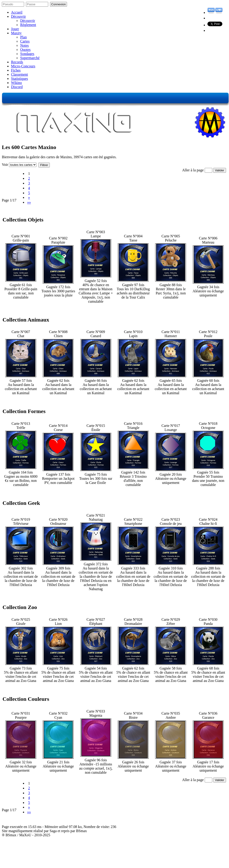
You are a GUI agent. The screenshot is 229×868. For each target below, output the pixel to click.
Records (17, 62)
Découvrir (18, 16)
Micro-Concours (23, 66)
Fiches (16, 70)
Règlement (28, 25)
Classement (20, 74)
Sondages (27, 54)
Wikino (16, 83)
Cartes (25, 41)
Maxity (16, 33)
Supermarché (30, 58)
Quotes (25, 50)
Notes (24, 45)
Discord (17, 87)
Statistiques (20, 79)
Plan (23, 37)
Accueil (17, 12)
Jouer (15, 29)
